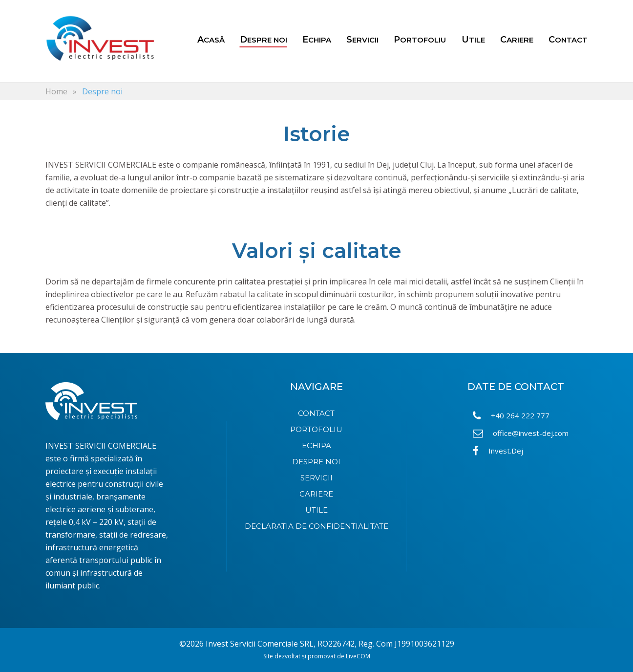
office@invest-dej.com (521, 433)
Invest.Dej (498, 451)
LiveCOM (358, 656)
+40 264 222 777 (511, 416)
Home (56, 91)
